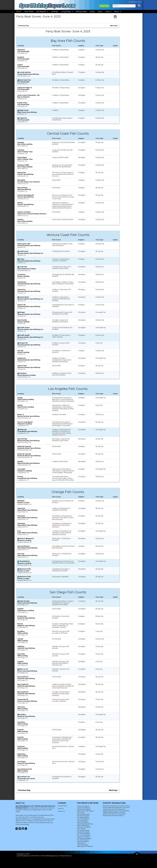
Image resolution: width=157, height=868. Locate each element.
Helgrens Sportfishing (26, 625)
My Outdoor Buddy (83, 830)
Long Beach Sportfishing (27, 431)
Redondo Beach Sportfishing (29, 448)
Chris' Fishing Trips (25, 152)
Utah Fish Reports (83, 845)
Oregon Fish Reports (84, 837)
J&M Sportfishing (24, 189)
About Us (61, 809)
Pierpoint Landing (25, 424)
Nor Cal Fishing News (84, 835)
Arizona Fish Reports (84, 808)
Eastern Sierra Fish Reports (85, 811)
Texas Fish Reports (83, 842)
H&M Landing (23, 633)
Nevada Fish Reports (83, 832)
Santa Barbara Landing (26, 269)
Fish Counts (81, 812)
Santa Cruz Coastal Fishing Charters (32, 214)
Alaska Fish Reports (83, 806)
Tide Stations (81, 843)
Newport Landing (24, 540)
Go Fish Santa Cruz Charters (29, 182)
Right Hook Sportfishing (27, 112)
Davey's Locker (23, 502)
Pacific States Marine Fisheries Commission (116, 807)
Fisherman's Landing (26, 610)
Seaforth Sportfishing (26, 618)
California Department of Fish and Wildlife (116, 811)
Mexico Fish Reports (83, 825)
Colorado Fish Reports (84, 809)
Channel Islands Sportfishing (29, 245)
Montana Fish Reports (84, 827)
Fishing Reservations (84, 814)
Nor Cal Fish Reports (83, 833)
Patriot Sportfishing (25, 174)
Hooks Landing (23, 276)
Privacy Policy (62, 806)
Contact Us (61, 811)
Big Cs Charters (24, 97)
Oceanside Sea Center (26, 779)
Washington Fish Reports (85, 846)
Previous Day (23, 26)
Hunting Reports (82, 821)
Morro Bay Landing (25, 144)
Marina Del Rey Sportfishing (28, 416)
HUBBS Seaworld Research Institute (114, 812)
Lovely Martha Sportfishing (28, 74)
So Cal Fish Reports (83, 840)
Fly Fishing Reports (83, 817)
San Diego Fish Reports (84, 838)
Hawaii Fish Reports (83, 819)
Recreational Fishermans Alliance (113, 816)
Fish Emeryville (23, 51)
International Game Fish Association (114, 809)
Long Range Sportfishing (85, 824)
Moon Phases (81, 829)
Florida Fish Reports (83, 816)
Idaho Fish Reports (83, 822)
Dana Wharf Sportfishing (27, 510)
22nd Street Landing (26, 399)
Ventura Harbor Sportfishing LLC (30, 253)
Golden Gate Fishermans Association (114, 814)
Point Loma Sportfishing (27, 603)
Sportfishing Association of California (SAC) (116, 806)
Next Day (114, 26)
